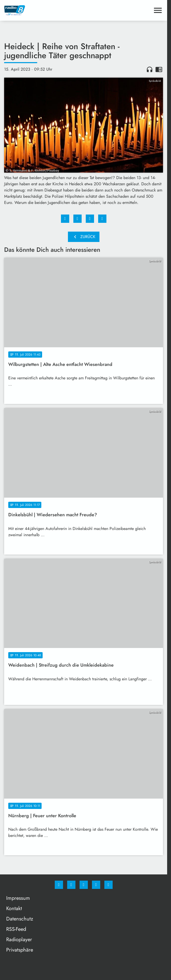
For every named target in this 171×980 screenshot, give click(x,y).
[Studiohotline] (96, 885)
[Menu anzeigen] (158, 10)
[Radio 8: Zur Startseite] (44, 10)
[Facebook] (59, 885)
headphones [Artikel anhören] (150, 69)
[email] (108, 885)
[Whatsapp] (84, 885)
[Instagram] (71, 885)
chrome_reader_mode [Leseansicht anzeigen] (159, 69)
